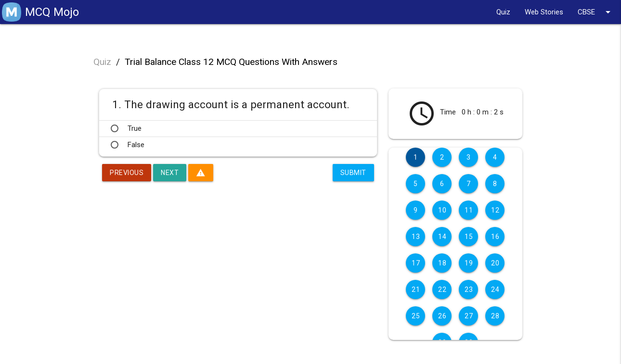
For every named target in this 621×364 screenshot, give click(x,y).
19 (469, 263)
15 (469, 237)
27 (469, 316)
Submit (353, 173)
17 (416, 263)
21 (416, 289)
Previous (127, 173)
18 (442, 263)
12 (495, 210)
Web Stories (544, 12)
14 (442, 237)
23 (469, 289)
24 (495, 289)
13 (416, 237)
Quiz (503, 12)
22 (442, 289)
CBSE (596, 12)
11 (469, 210)
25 (416, 316)
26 (442, 316)
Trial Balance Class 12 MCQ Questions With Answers (231, 62)
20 (495, 263)
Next (170, 173)
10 (442, 210)
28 (495, 316)
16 (495, 237)
